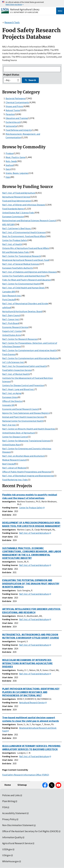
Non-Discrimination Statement (18, 825)
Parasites (10, 114)
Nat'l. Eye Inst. (9, 425)
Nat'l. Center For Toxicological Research (21, 256)
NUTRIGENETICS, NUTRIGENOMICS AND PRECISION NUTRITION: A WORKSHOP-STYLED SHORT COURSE (31, 636)
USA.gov (6, 855)
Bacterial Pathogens (15, 98)
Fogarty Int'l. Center (12, 331)
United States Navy (11, 445)
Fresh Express (9, 354)
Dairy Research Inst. (12, 296)
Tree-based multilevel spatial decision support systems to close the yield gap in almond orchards (31, 719)
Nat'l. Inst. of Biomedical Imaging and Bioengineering (28, 476)
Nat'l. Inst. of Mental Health (16, 374)
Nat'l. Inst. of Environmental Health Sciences (24, 232)
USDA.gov (7, 849)
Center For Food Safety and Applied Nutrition (24, 276)
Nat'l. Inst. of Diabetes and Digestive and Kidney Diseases (29, 272)
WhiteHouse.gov (11, 861)
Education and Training (17, 118)
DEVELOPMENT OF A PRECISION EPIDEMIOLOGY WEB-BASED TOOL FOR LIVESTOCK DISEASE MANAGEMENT (31, 524)
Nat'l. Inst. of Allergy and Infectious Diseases (24, 205)
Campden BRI (9, 292)
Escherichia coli (13, 122)
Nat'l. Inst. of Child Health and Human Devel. (24, 288)
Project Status (11, 75)
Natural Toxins (13, 110)
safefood (7, 307)
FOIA (5, 807)
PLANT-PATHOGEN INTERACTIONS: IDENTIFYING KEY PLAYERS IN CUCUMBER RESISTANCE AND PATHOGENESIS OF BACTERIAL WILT (31, 692)
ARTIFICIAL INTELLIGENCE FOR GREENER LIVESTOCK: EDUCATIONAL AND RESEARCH (32, 611)
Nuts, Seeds (11, 161)
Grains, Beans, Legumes (17, 173)
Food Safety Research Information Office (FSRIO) (26, 775)
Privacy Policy (9, 819)
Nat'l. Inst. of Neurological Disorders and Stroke (25, 303)
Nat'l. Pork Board (11, 323)
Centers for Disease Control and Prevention (23, 385)
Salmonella (11, 126)
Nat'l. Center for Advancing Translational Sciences (26, 441)
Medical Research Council (14, 460)
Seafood (10, 165)
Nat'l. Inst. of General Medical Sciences (21, 264)
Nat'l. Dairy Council (11, 315)
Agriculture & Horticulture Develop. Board (22, 311)
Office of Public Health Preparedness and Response (27, 472)
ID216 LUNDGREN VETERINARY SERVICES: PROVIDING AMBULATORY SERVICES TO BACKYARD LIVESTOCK (31, 748)
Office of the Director (12, 401)
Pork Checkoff (9, 299)
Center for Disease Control (15, 437)
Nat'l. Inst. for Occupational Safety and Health (24, 366)
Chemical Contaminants (17, 102)
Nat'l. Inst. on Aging (12, 393)
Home (8, 785)
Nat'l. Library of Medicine (14, 468)
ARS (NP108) (8, 224)
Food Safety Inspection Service (17, 370)
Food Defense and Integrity (19, 130)
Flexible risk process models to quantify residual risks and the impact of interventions (30, 496)
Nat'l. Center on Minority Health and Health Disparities (29, 429)
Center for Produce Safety (15, 240)
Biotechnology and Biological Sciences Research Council (29, 220)
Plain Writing (9, 801)
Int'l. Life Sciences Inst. (13, 362)
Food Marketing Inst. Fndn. (15, 480)
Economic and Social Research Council (20, 409)
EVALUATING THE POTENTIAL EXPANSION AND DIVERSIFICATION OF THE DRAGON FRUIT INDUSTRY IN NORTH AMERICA (31, 583)
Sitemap (22, 785)
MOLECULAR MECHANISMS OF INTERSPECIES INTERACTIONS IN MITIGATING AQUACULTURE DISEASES (27, 663)
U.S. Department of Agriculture (24, 12)
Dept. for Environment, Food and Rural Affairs (24, 236)
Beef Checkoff (9, 464)
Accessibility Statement (14, 813)
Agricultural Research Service (16, 197)
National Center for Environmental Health (23, 421)
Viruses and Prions (14, 106)
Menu (60, 11)
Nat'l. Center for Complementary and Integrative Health (29, 350)
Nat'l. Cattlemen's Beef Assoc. (17, 228)
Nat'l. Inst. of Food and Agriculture (19, 193)
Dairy (8, 169)
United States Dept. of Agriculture (18, 433)
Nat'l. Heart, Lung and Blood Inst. (18, 389)
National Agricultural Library (25, 9)
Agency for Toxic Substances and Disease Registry (26, 413)
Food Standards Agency (13, 209)
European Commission (13, 217)
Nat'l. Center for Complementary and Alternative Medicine (30, 358)
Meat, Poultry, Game (15, 157)
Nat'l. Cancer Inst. (11, 319)
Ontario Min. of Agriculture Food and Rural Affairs (26, 248)
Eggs (8, 177)
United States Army (12, 335)
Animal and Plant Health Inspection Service (23, 417)
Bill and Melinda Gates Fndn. (16, 252)
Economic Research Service (15, 327)
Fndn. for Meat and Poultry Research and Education (27, 280)
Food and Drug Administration (17, 201)
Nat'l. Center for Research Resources (20, 339)
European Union (10, 397)
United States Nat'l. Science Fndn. (18, 213)
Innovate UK (8, 405)
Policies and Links (11, 795)
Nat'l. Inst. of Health (12, 244)
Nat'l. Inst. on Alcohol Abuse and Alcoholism (23, 456)
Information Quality (12, 837)
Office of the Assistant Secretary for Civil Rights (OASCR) (30, 831)
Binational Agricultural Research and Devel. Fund (25, 260)
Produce (10, 153)
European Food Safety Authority (18, 268)
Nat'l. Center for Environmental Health (21, 284)
